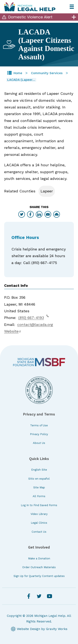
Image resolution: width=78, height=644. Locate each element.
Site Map (39, 487)
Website (13, 331)
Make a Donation (39, 558)
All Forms (39, 496)
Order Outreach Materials (39, 567)
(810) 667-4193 (34, 317)
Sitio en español (39, 479)
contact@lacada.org (35, 325)
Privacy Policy (39, 434)
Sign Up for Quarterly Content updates (39, 576)
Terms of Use (39, 425)
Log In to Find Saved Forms (39, 505)
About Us (39, 443)
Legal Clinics (39, 523)
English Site (39, 470)
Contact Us (39, 532)
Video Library (39, 514)
